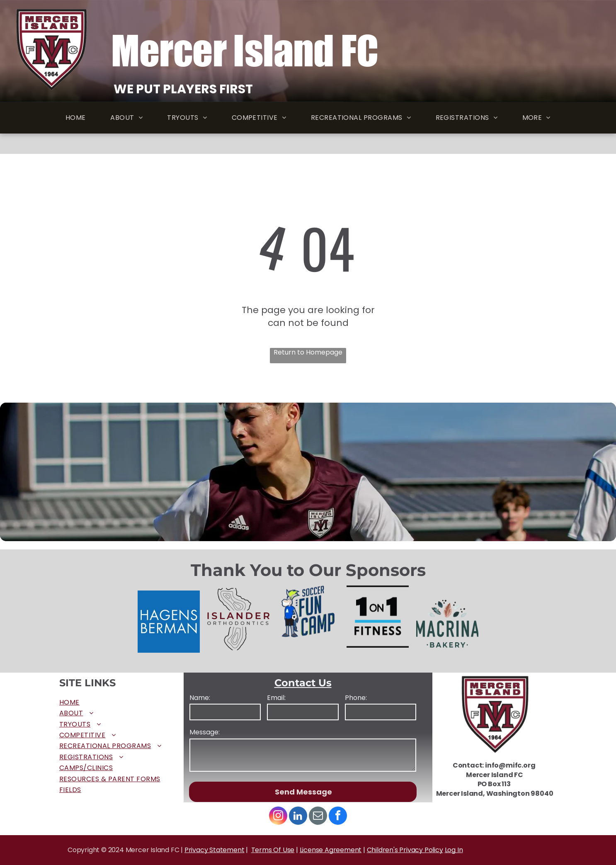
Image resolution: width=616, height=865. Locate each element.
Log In (454, 850)
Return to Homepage (308, 352)
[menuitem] (76, 118)
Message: (205, 732)
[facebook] (338, 817)
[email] (318, 817)
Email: (276, 698)
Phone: (356, 698)
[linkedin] (298, 817)
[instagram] (278, 817)
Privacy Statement (215, 850)
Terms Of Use (273, 850)
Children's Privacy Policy (405, 850)
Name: (200, 698)
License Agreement (331, 850)
